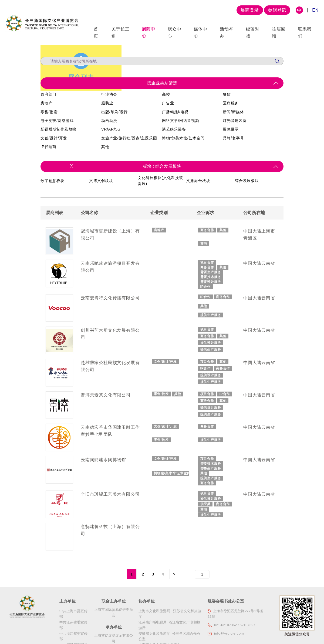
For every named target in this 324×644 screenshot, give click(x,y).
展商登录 (250, 10)
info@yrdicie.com (229, 636)
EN (315, 10)
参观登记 (277, 10)
